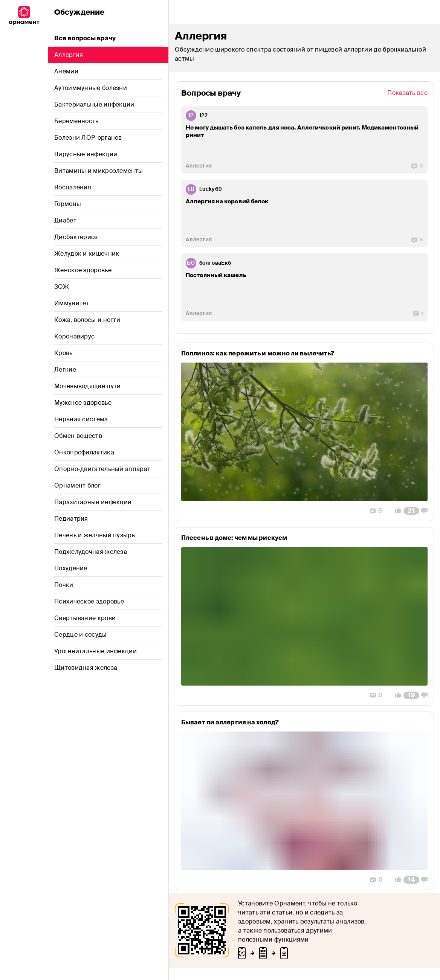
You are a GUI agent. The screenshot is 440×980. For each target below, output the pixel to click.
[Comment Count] (411, 511)
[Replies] (417, 166)
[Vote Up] (396, 511)
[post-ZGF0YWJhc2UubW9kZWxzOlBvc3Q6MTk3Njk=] (304, 287)
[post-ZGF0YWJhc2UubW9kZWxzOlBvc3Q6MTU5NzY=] (304, 432)
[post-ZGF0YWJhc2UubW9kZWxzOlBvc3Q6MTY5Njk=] (304, 616)
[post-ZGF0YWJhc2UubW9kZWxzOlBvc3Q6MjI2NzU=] (304, 140)
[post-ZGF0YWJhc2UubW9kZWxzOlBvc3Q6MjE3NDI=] (304, 801)
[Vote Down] (426, 511)
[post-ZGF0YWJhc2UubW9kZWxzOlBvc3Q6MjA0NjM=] (304, 213)
